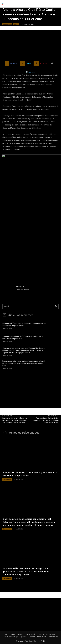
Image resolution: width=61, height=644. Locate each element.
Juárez (16, 24)
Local (6, 634)
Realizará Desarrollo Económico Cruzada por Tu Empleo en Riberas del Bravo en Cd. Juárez (45, 420)
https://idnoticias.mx (23, 290)
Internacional (30, 634)
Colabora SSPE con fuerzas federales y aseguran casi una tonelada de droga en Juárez (24, 325)
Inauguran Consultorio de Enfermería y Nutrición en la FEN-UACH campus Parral (23, 338)
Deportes (40, 634)
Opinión (23, 637)
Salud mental (42, 637)
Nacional (20, 634)
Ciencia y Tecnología (11, 637)
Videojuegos (50, 634)
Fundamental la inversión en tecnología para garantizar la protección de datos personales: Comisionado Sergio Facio (24, 364)
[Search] (56, 306)
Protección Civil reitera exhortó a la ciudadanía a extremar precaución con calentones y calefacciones (15, 420)
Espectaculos (53, 637)
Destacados (7, 24)
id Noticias (20, 286)
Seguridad (31, 637)
